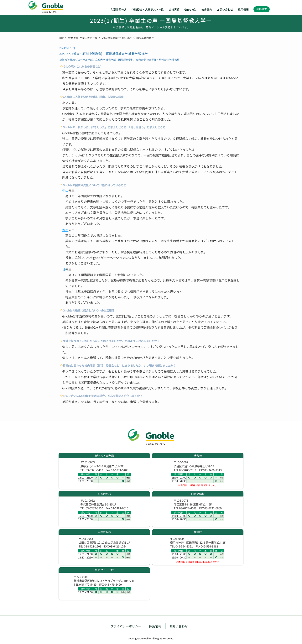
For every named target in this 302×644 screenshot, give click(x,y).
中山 (65, 190)
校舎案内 (207, 9)
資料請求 (262, 9)
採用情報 (243, 9)
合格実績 (174, 9)
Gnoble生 (190, 9)
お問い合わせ (225, 9)
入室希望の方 (119, 9)
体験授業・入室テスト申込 (148, 9)
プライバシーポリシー (126, 626)
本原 (65, 230)
